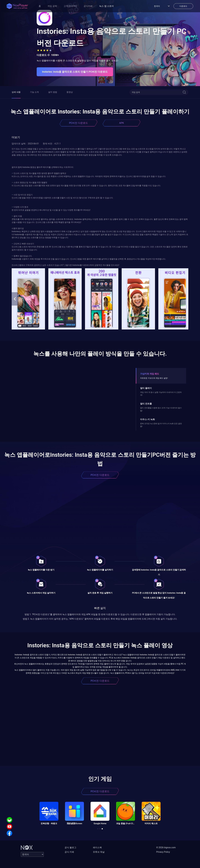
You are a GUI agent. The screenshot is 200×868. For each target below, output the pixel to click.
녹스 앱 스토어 (106, 6)
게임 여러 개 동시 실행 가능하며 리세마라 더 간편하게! (161, 394)
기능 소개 (34, 92)
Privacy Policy (163, 852)
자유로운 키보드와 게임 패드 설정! (154, 378)
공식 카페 (69, 852)
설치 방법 (53, 92)
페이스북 (97, 847)
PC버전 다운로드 (78, 123)
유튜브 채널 (99, 852)
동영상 (70, 92)
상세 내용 (16, 92)
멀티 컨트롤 (146, 404)
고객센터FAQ (70, 6)
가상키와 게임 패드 (150, 374)
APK (122, 123)
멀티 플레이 (146, 388)
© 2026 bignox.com (166, 847)
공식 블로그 (70, 847)
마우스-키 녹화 (147, 419)
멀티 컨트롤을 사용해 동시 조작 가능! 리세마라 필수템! (161, 409)
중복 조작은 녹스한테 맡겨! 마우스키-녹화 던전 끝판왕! (161, 425)
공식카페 (88, 6)
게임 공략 (52, 6)
